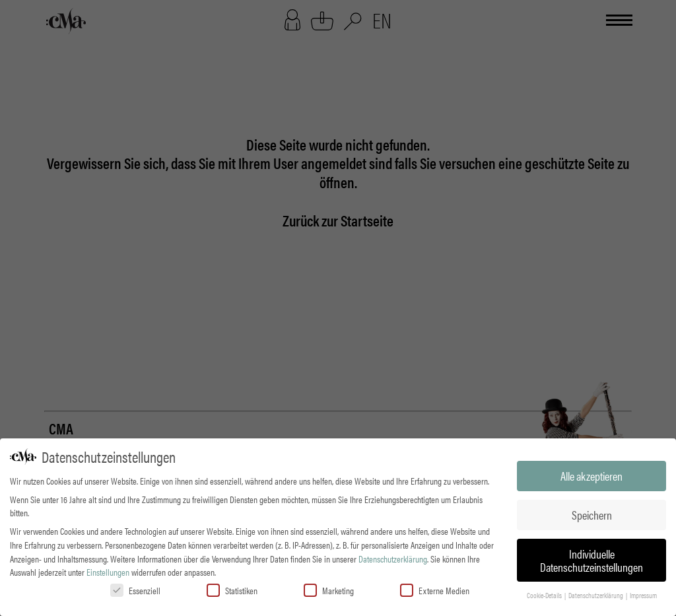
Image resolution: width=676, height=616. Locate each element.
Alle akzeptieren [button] (591, 476)
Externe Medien (435, 590)
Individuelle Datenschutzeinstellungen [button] (591, 560)
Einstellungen (108, 572)
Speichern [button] (592, 515)
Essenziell (135, 590)
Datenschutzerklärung (393, 559)
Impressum (643, 595)
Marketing (329, 590)
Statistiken (232, 590)
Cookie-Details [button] (545, 595)
